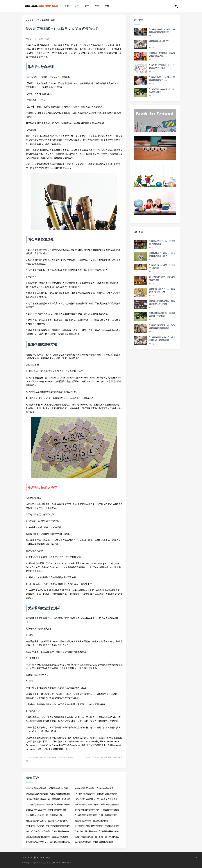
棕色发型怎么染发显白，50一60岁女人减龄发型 (96, 799)
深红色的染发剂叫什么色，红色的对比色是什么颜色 (48, 795)
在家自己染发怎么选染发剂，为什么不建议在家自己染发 (48, 832)
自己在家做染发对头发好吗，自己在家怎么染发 (47, 837)
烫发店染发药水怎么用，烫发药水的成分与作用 (47, 821)
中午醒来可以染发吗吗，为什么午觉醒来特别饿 (96, 794)
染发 (77, 6)
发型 (107, 6)
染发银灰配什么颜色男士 (160, 41)
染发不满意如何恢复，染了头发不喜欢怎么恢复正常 (97, 838)
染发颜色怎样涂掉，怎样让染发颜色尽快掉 (94, 842)
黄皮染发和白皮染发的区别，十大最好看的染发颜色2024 (97, 811)
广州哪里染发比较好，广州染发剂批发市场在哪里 (48, 826)
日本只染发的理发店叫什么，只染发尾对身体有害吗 (97, 805)
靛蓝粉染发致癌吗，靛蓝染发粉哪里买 (92, 821)
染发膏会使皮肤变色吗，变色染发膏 (108, 757)
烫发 (87, 6)
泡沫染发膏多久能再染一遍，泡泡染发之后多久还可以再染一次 (48, 800)
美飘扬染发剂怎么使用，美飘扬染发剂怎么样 (46, 810)
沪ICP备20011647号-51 (62, 863)
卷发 (97, 6)
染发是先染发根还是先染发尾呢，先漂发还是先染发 (97, 827)
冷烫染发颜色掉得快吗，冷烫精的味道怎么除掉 (47, 788)
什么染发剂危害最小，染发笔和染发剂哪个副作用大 (48, 805)
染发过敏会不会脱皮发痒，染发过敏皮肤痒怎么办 (97, 831)
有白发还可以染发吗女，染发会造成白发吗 (94, 788)
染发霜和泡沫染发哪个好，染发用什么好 (44, 815)
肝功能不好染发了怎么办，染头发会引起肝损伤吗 (48, 842)
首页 (67, 6)
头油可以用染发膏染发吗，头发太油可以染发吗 (96, 815)
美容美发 (45, 20)
